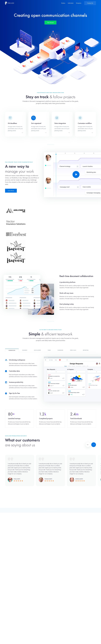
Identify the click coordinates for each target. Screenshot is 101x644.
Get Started (50, 25)
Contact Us (90, 3)
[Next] (94, 445)
